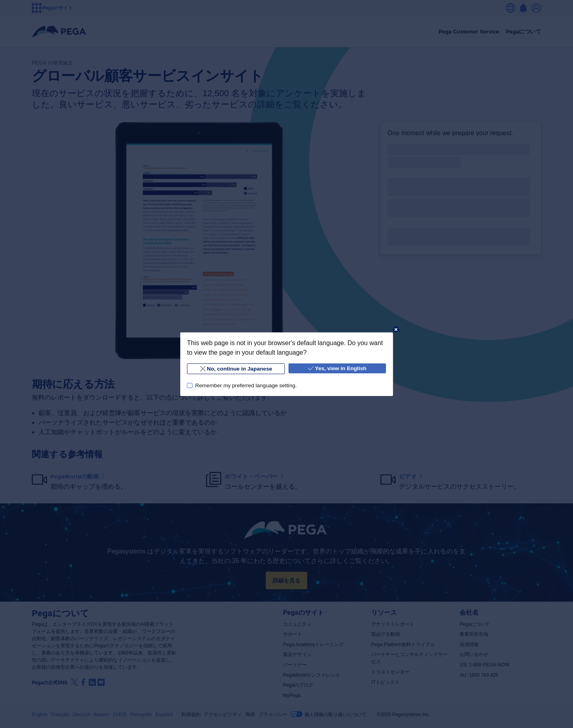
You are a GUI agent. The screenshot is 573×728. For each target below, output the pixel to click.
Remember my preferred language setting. (246, 385)
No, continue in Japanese (236, 369)
